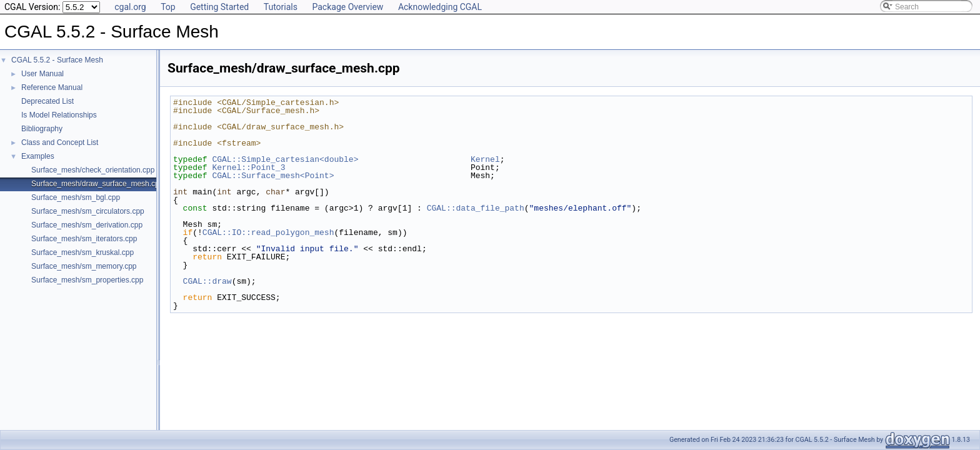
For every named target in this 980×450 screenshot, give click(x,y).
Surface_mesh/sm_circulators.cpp (88, 211)
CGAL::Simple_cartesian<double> (285, 159)
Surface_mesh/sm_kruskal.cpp (82, 252)
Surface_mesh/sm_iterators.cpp (84, 239)
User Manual (42, 74)
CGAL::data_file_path (476, 208)
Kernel (485, 159)
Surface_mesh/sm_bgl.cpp (76, 197)
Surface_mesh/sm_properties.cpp (87, 280)
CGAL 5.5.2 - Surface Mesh (57, 60)
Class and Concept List (60, 142)
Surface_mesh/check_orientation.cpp (93, 170)
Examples (38, 156)
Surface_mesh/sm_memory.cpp (84, 266)
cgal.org (130, 7)
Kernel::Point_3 (248, 167)
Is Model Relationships (59, 115)
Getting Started (219, 7)
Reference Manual (52, 87)
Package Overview (347, 7)
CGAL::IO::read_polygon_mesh (268, 232)
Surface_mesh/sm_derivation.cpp (87, 225)
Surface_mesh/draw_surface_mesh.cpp (97, 184)
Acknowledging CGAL (440, 7)
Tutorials (281, 7)
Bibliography (42, 129)
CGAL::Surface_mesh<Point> (273, 176)
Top (168, 7)
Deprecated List (47, 101)
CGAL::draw (207, 281)
